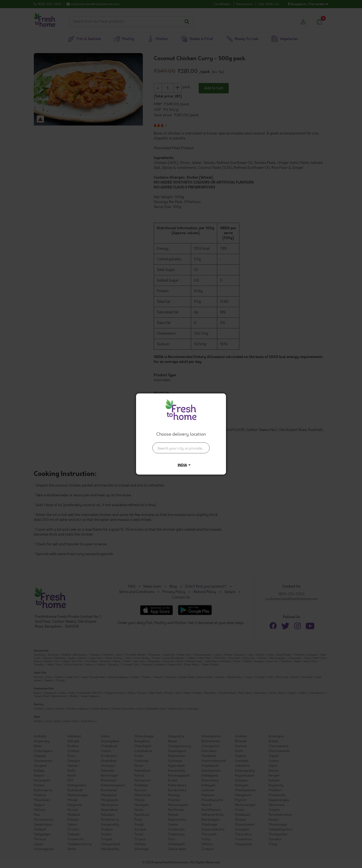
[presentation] (181, 448)
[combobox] (181, 445)
